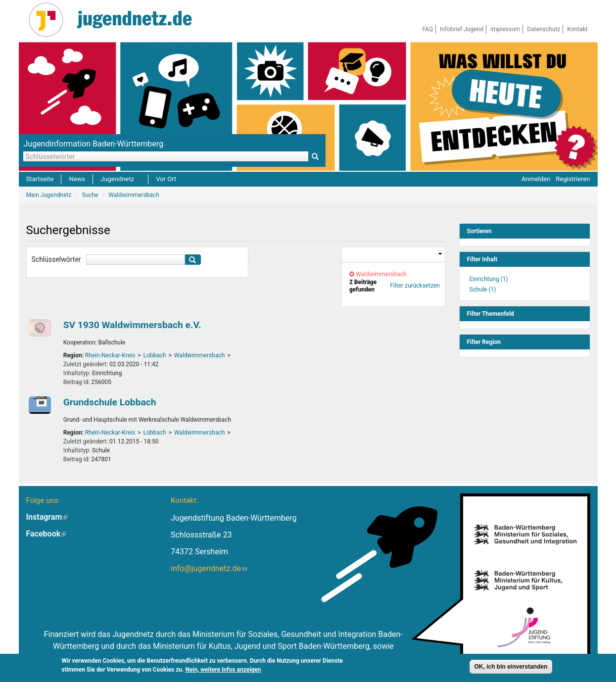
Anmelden (536, 179)
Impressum (505, 29)
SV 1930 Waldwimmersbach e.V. (132, 325)
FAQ (427, 29)
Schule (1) (483, 290)
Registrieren (573, 179)
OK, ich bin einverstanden (511, 667)
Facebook (47, 534)
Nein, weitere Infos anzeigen (223, 670)
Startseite (40, 179)
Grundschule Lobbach (110, 402)
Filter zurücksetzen (415, 286)
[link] (393, 255)
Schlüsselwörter (56, 259)
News (77, 179)
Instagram (47, 517)
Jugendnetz (120, 179)
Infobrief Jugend (462, 29)
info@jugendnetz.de (209, 568)
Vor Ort (166, 179)
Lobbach (154, 355)
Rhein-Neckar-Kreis (110, 355)
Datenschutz (544, 29)
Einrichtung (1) (489, 279)
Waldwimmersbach (199, 355)
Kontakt (577, 29)
